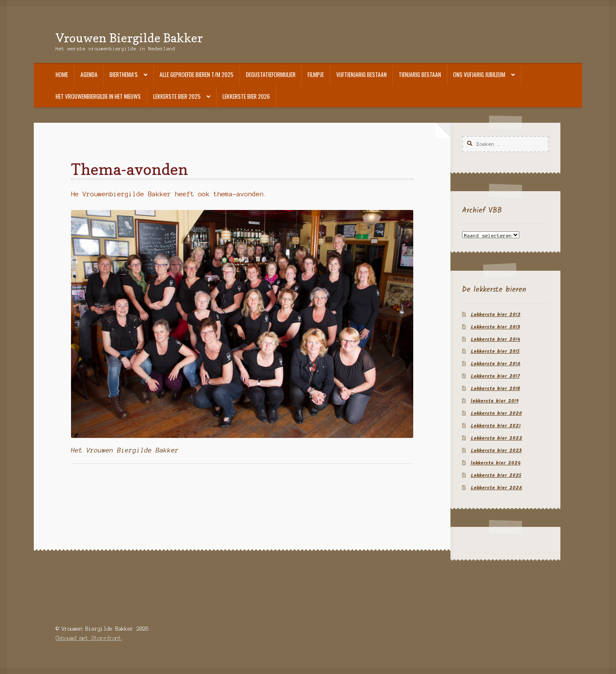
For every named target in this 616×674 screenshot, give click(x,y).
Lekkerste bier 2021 (496, 426)
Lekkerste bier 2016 (496, 364)
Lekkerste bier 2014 (495, 339)
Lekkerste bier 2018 (495, 389)
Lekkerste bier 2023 (496, 451)
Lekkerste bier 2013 (495, 327)
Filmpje (316, 74)
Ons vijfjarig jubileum (479, 74)
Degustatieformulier (271, 74)
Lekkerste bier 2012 (496, 315)
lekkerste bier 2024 (496, 463)
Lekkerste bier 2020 (496, 413)
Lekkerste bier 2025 (177, 96)
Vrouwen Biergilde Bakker (129, 38)
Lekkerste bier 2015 (495, 351)
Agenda (89, 74)
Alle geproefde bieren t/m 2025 (197, 74)
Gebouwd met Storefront (89, 638)
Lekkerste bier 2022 (496, 438)
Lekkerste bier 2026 (246, 96)
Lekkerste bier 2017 (495, 376)
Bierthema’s (124, 74)
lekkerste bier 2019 (495, 401)
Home (62, 74)
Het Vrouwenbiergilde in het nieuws (98, 96)
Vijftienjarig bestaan (361, 74)
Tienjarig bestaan (420, 74)
